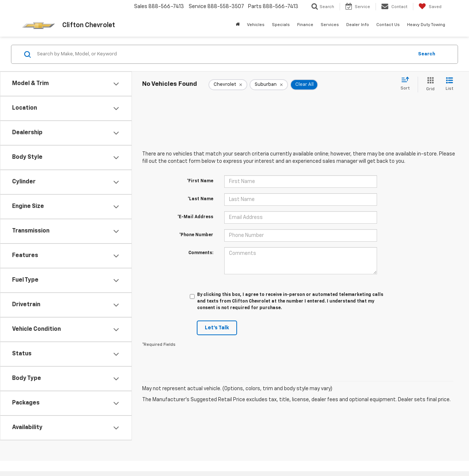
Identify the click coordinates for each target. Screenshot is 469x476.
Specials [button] (281, 25)
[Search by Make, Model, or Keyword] (224, 54)
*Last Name (200, 199)
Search (427, 54)
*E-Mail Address (195, 217)
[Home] (238, 25)
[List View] (449, 85)
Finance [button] (305, 25)
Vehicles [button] (256, 25)
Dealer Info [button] (358, 25)
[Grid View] (429, 85)
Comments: (201, 253)
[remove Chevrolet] (228, 85)
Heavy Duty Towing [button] (426, 25)
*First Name (200, 181)
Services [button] (330, 25)
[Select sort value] (407, 84)
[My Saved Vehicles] (430, 7)
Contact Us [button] (388, 25)
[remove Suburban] (269, 85)
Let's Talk (217, 328)
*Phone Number (196, 235)
